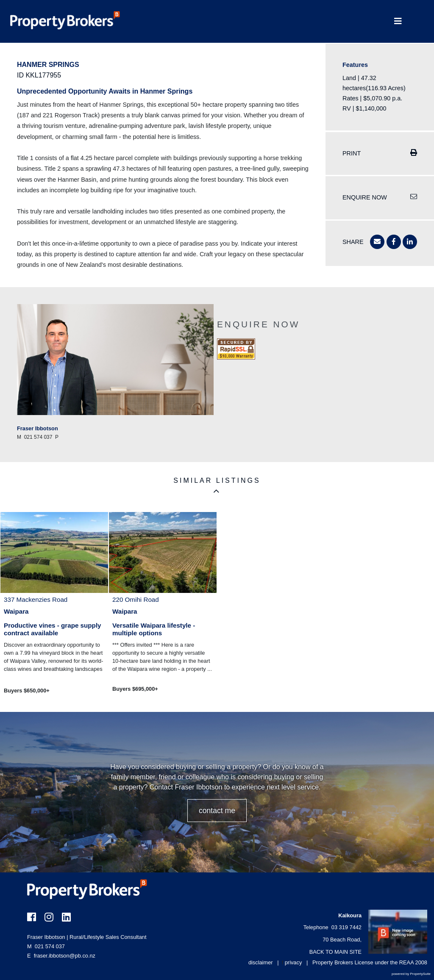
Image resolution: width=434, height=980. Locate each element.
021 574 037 (46, 946)
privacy (294, 962)
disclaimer (261, 962)
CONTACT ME (217, 811)
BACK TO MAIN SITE (335, 952)
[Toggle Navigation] (398, 21)
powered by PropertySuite (411, 974)
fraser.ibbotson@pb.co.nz (65, 956)
